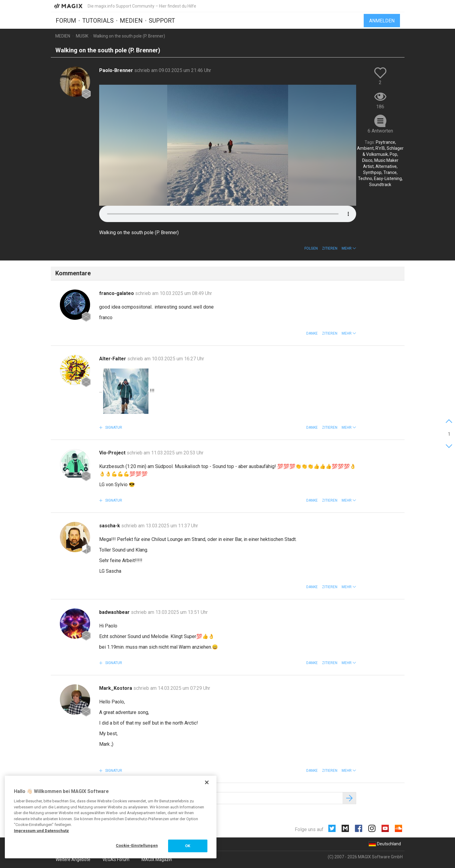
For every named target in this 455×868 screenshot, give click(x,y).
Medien (131, 20)
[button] (349, 248)
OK (188, 846)
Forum (66, 20)
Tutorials (98, 20)
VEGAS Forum (116, 860)
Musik (82, 36)
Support (162, 20)
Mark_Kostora (116, 688)
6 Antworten (380, 131)
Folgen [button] (311, 248)
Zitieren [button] (330, 248)
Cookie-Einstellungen (137, 845)
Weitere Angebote (73, 860)
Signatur (113, 427)
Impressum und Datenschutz (41, 831)
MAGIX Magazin (157, 860)
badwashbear (115, 612)
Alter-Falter (113, 359)
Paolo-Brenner (117, 70)
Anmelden (382, 20)
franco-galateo (117, 293)
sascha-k (110, 526)
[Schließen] (207, 782)
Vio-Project (113, 453)
